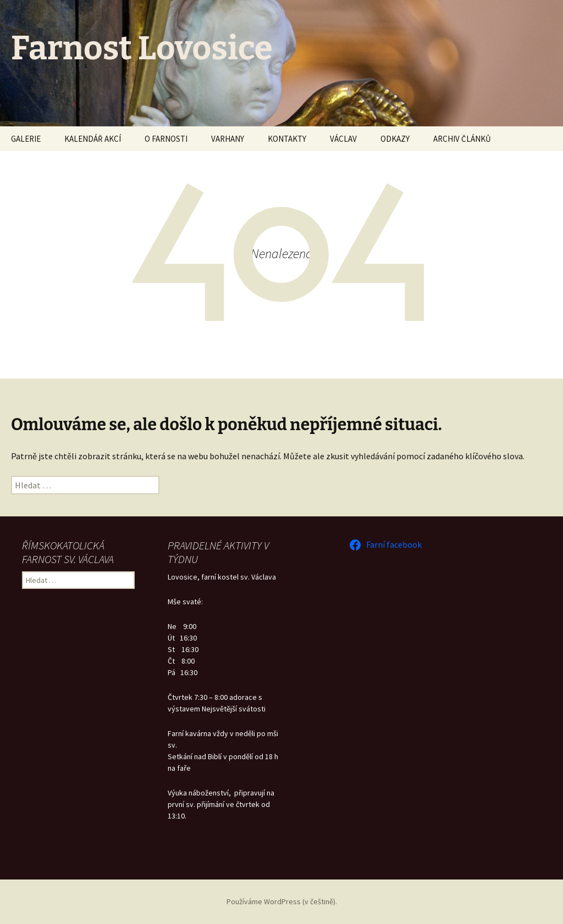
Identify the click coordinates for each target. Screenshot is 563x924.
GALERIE (26, 139)
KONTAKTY (287, 139)
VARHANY (228, 139)
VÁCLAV (343, 139)
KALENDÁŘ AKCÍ (93, 139)
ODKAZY (395, 139)
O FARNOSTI (166, 139)
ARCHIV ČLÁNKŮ (462, 139)
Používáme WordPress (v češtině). (282, 901)
